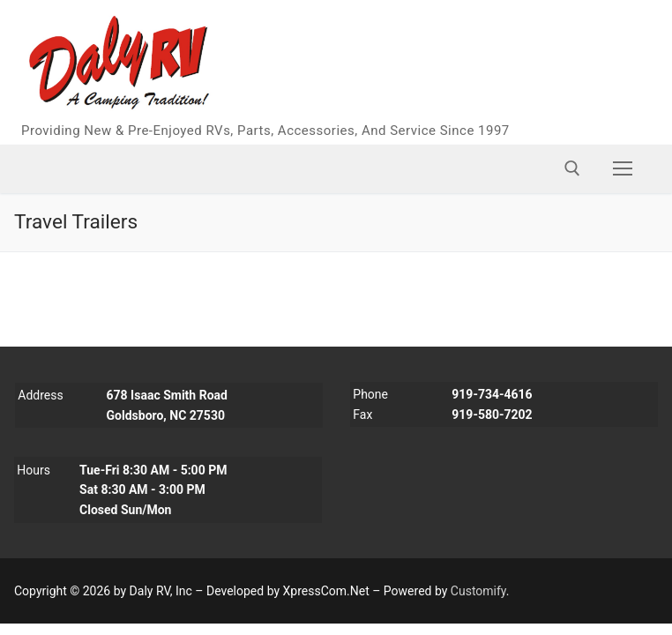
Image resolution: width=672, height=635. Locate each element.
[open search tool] (572, 168)
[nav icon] (623, 168)
